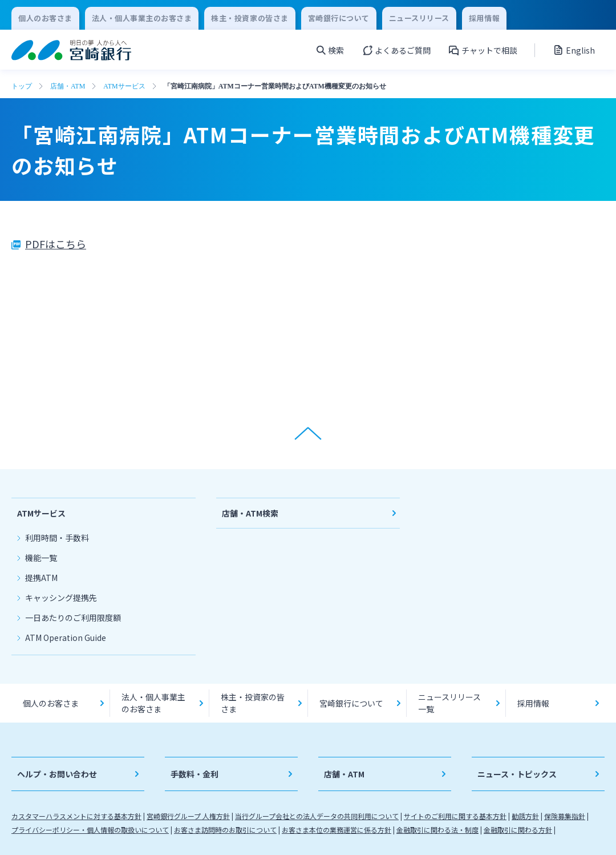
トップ (22, 86)
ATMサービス (124, 86)
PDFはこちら (56, 244)
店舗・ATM (68, 86)
